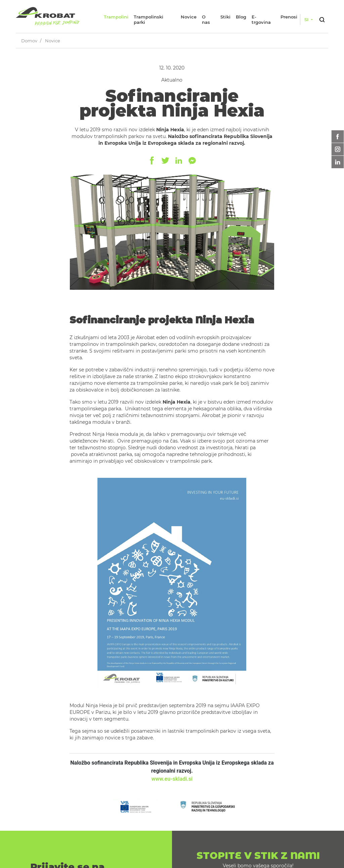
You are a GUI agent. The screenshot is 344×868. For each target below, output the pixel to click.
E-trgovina (261, 19)
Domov (29, 41)
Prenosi (289, 17)
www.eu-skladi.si (172, 779)
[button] (322, 19)
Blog (241, 17)
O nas (206, 19)
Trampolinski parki (148, 19)
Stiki (225, 17)
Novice (189, 17)
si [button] (307, 19)
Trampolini (116, 17)
